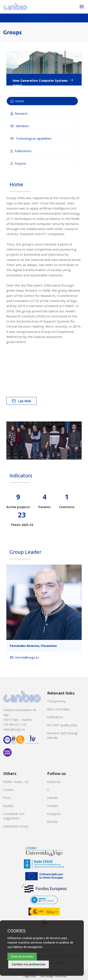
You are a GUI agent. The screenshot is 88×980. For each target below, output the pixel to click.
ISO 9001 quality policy (62, 725)
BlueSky (52, 822)
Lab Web (22, 401)
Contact (8, 790)
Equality (8, 806)
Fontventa (61, 976)
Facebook (54, 782)
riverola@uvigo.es (25, 657)
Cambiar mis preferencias (29, 964)
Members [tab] (20, 126)
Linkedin (53, 798)
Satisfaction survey (16, 826)
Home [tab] (17, 101)
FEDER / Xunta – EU (16, 782)
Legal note (30, 976)
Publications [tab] (21, 151)
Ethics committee (58, 709)
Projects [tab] (18, 163)
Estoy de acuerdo (22, 957)
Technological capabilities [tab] (31, 139)
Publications (55, 717)
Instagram (54, 814)
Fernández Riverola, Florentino (33, 646)
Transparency (56, 701)
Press (7, 798)
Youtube (53, 806)
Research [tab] (19, 114)
